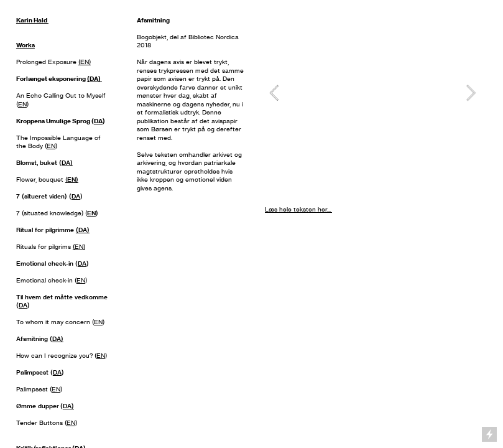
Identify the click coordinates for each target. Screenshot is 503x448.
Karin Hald (32, 20)
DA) (67, 163)
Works (25, 45)
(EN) (85, 62)
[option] (372, 93)
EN (22, 104)
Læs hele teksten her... (298, 209)
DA (98, 121)
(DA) (95, 79)
